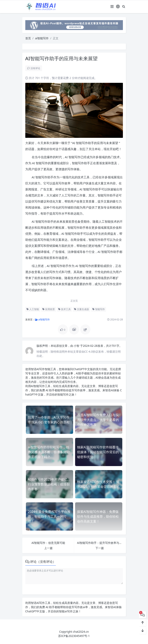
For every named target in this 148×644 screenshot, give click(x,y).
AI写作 (40, 369)
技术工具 (64, 309)
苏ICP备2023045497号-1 (74, 636)
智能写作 (98, 309)
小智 (77, 346)
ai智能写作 (42, 38)
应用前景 (48, 309)
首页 (28, 38)
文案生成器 (81, 309)
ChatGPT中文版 (35, 611)
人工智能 (32, 309)
